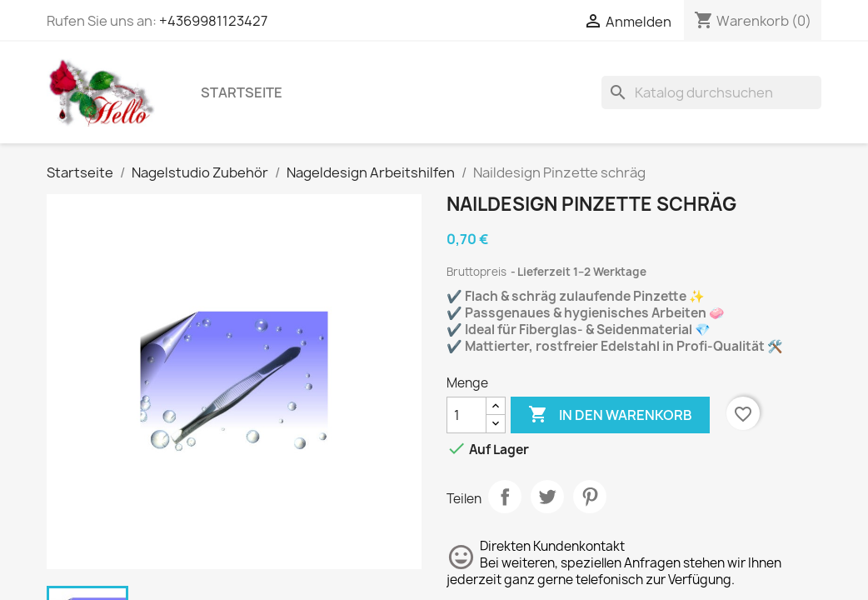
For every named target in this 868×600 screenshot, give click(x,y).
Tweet (547, 497)
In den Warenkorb (610, 415)
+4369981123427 (213, 21)
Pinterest (590, 497)
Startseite (242, 92)
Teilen (505, 497)
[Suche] (711, 92)
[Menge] (466, 415)
